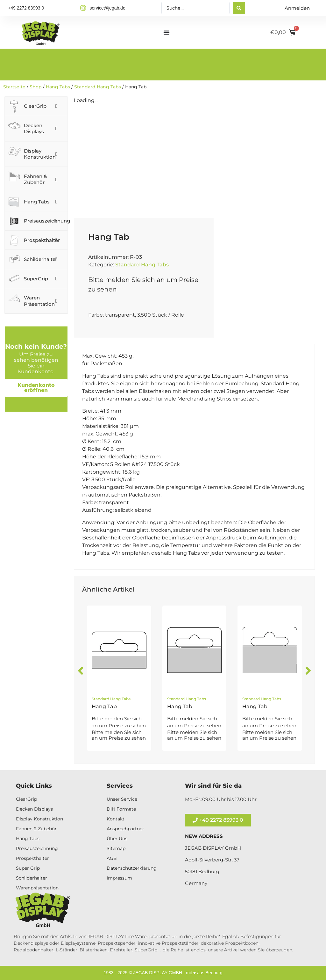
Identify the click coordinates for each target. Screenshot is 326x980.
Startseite (14, 87)
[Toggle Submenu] (56, 106)
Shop (36, 87)
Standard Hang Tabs (98, 87)
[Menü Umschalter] (167, 32)
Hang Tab (104, 706)
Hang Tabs (58, 87)
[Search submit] (239, 8)
